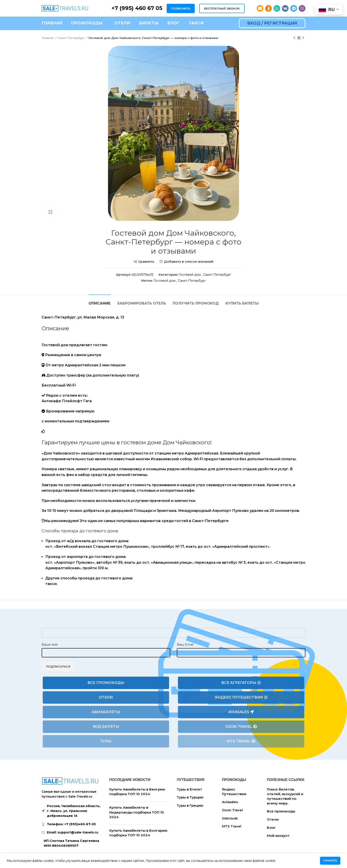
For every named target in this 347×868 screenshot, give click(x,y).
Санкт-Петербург (71, 38)
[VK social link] (285, 8)
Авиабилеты (106, 712)
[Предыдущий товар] (294, 38)
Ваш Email (185, 645)
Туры (106, 741)
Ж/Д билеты (106, 727)
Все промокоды (106, 683)
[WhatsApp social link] (277, 8)
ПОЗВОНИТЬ (181, 8)
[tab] (99, 301)
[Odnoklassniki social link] (268, 8)
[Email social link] (260, 8)
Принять (330, 861)
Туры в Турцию (190, 797)
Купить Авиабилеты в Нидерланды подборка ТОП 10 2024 (137, 812)
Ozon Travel (241, 727)
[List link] (72, 824)
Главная (48, 38)
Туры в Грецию (190, 805)
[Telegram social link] (294, 8)
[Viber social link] (302, 8)
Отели (106, 697)
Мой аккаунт (278, 836)
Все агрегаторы (241, 683)
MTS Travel (241, 741)
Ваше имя (50, 645)
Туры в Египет (189, 789)
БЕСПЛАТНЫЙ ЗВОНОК (222, 8)
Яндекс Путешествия (241, 697)
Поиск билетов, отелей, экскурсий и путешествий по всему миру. (285, 796)
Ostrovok (230, 818)
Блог (271, 828)
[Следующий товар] (303, 38)
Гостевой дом (190, 275)
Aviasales (241, 712)
